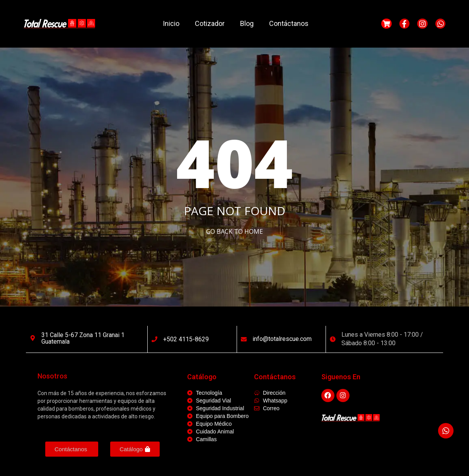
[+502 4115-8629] (154, 339)
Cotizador (210, 23)
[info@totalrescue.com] (244, 339)
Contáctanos (289, 23)
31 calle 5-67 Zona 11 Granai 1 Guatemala (83, 338)
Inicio (171, 23)
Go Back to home (234, 231)
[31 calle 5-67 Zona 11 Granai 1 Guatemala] (33, 338)
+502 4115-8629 (186, 339)
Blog (247, 23)
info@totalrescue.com (282, 339)
